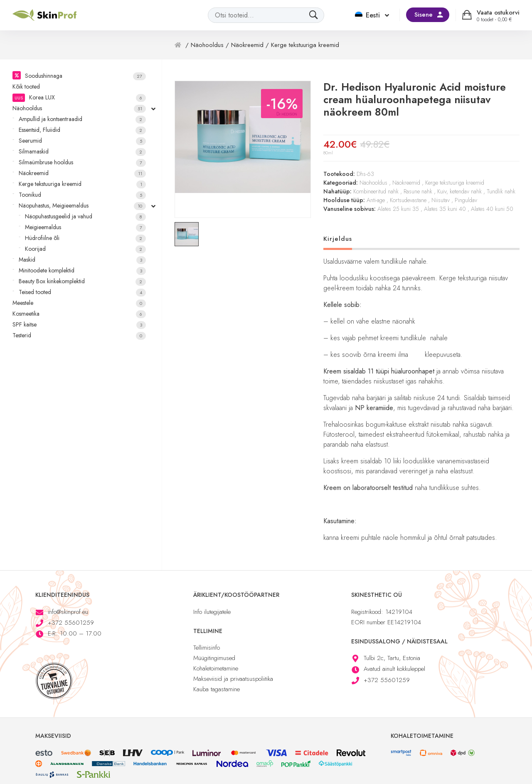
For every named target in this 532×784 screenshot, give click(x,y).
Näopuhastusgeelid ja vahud (85, 216)
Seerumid (82, 141)
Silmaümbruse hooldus (82, 162)
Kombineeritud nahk (376, 191)
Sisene (424, 15)
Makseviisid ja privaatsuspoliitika (233, 679)
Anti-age (376, 200)
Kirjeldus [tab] (338, 239)
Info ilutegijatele (212, 612)
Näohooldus (79, 108)
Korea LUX (79, 98)
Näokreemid (82, 173)
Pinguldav (466, 200)
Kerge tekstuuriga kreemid (82, 184)
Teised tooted (82, 292)
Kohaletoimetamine (216, 668)
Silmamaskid (82, 152)
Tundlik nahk (501, 191)
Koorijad (85, 249)
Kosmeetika (79, 314)
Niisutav (441, 200)
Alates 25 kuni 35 (398, 209)
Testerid (79, 335)
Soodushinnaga (85, 76)
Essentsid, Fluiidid (82, 130)
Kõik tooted (26, 87)
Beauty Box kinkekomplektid (82, 281)
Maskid (82, 260)
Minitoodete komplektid (82, 271)
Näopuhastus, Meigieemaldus (82, 206)
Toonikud (82, 195)
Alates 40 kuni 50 (492, 209)
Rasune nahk (418, 191)
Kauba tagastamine (217, 689)
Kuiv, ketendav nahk (459, 191)
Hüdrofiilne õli (85, 238)
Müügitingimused (214, 658)
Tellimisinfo (207, 648)
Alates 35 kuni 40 (445, 209)
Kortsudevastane (408, 200)
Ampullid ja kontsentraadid (82, 119)
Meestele (79, 303)
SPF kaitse (79, 325)
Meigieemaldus (85, 227)
